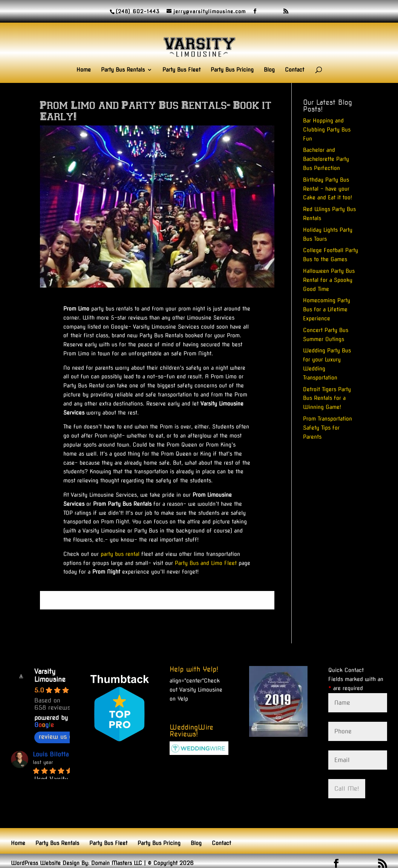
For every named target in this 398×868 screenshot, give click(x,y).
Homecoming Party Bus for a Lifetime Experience (327, 309)
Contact (295, 70)
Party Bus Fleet (181, 70)
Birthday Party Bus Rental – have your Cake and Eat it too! (328, 189)
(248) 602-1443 (138, 11)
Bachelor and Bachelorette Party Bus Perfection (326, 159)
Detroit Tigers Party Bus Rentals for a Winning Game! (327, 398)
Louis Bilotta (51, 754)
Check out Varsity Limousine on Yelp (196, 690)
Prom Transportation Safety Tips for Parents (328, 428)
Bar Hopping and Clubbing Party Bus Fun (327, 130)
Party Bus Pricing (232, 70)
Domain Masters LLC (117, 863)
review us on (61, 737)
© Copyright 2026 (171, 863)
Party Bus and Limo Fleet (206, 563)
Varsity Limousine (50, 675)
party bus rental (120, 554)
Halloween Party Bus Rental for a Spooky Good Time (329, 280)
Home (84, 70)
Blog (269, 70)
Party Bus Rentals (123, 70)
